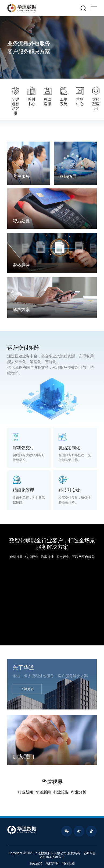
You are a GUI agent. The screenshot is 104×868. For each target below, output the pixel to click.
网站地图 (68, 863)
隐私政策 (36, 863)
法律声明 (52, 863)
